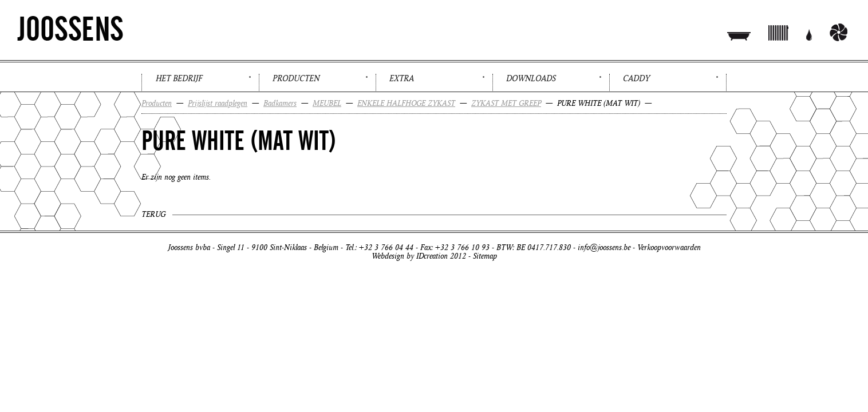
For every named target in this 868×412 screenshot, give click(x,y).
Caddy (636, 78)
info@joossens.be (604, 247)
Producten (296, 78)
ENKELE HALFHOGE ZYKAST (406, 103)
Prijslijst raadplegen (218, 103)
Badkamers (280, 103)
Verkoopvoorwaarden (669, 247)
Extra (402, 78)
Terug (153, 214)
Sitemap (485, 256)
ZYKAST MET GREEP (506, 103)
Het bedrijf (179, 78)
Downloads (531, 78)
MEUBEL (327, 103)
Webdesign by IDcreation (410, 256)
